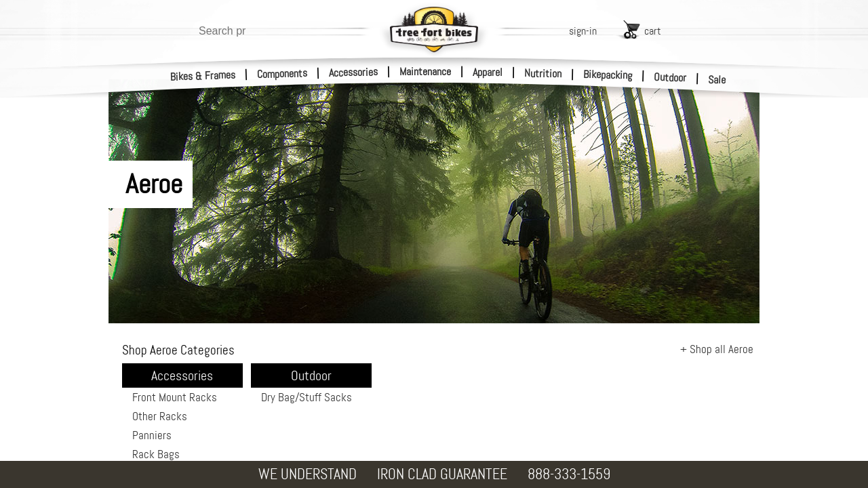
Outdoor (670, 77)
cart (653, 31)
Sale (717, 80)
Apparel (488, 72)
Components (282, 74)
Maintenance (425, 72)
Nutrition (543, 73)
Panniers (152, 435)
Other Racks (160, 416)
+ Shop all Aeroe (717, 349)
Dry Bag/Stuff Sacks (307, 397)
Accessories (353, 72)
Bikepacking (608, 75)
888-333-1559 (569, 474)
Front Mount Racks (175, 397)
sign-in (583, 31)
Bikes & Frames (203, 76)
